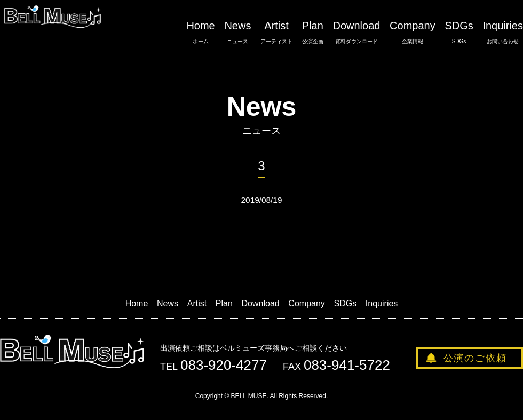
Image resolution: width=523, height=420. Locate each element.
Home (200, 33)
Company (413, 33)
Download (356, 33)
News (237, 33)
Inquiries (503, 33)
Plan (313, 33)
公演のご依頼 (475, 358)
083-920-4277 (224, 365)
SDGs (459, 33)
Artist (276, 33)
